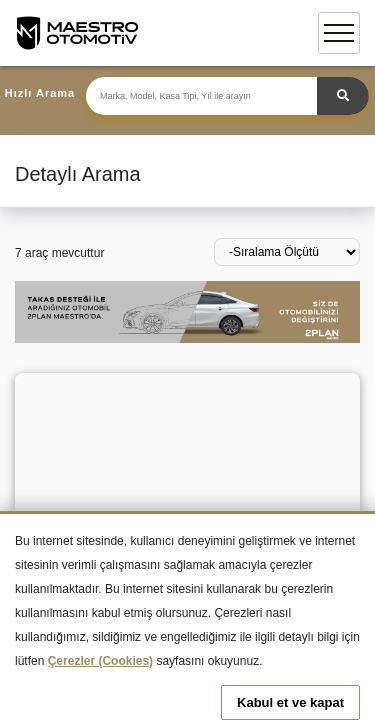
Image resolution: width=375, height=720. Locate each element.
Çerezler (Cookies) (100, 661)
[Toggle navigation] (339, 33)
